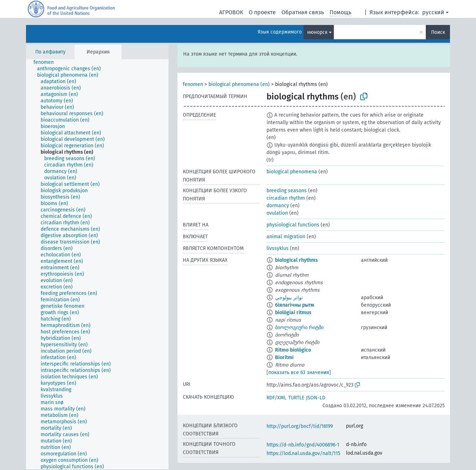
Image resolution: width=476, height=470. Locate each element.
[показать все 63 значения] (299, 372)
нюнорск (317, 32)
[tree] (97, 264)
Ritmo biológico (293, 350)
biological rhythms (296, 260)
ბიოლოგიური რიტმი (299, 328)
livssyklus (278, 248)
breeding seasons (287, 191)
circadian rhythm (286, 198)
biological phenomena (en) (239, 84)
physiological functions (293, 225)
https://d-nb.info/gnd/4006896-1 (303, 445)
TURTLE (296, 398)
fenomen (193, 84)
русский (433, 12)
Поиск (438, 32)
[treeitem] (47, 62)
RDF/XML (276, 398)
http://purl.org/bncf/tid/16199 (300, 426)
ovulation (277, 213)
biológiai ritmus (293, 313)
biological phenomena (292, 172)
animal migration (286, 237)
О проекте (262, 12)
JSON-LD (316, 398)
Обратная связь (303, 12)
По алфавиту (50, 52)
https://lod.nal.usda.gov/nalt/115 (303, 453)
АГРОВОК (231, 12)
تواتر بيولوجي (289, 298)
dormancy (278, 206)
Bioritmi (284, 357)
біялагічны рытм (294, 305)
